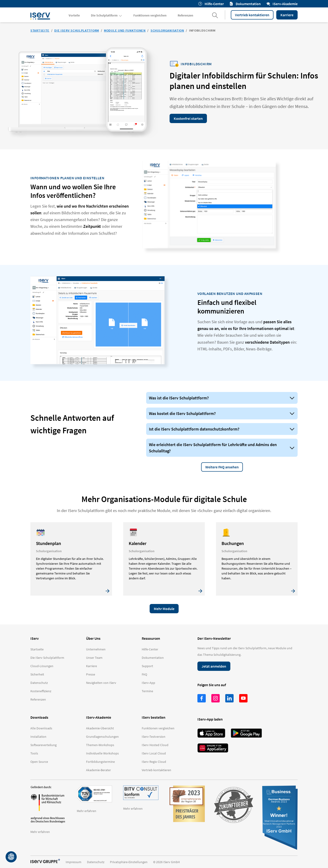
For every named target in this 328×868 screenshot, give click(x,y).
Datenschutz (96, 862)
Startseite (40, 30)
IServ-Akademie (282, 4)
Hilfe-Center (211, 4)
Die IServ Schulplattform (77, 30)
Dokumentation (245, 4)
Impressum (74, 862)
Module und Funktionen (125, 30)
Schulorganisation (167, 30)
